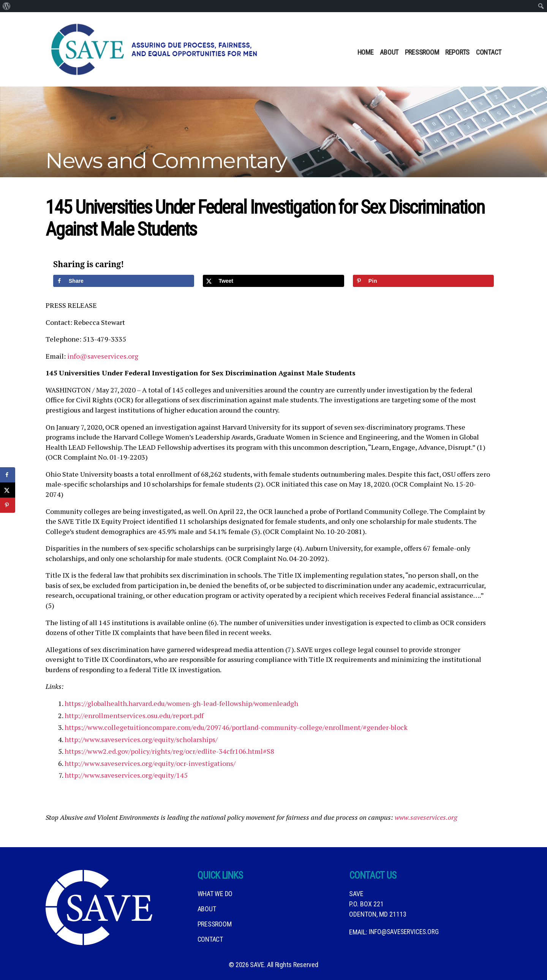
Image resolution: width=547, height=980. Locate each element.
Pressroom (422, 52)
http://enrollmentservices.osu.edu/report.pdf (134, 715)
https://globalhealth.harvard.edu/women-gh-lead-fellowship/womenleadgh (181, 703)
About (389, 52)
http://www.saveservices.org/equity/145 (126, 775)
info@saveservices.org (103, 356)
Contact (489, 52)
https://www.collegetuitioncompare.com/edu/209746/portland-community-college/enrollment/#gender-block (236, 727)
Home (366, 52)
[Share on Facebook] (124, 281)
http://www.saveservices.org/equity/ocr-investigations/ (150, 763)
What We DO (215, 894)
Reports (457, 52)
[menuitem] (7, 6)
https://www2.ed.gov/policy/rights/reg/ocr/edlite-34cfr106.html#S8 (169, 751)
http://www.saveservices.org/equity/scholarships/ (141, 739)
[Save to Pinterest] (423, 281)
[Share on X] (273, 281)
